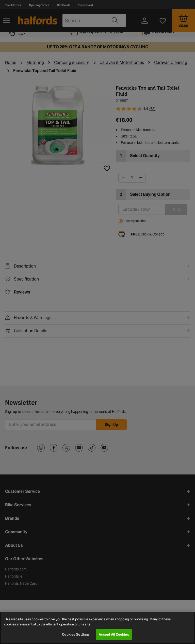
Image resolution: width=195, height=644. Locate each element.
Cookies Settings (76, 634)
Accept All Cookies (114, 634)
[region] (97, 628)
